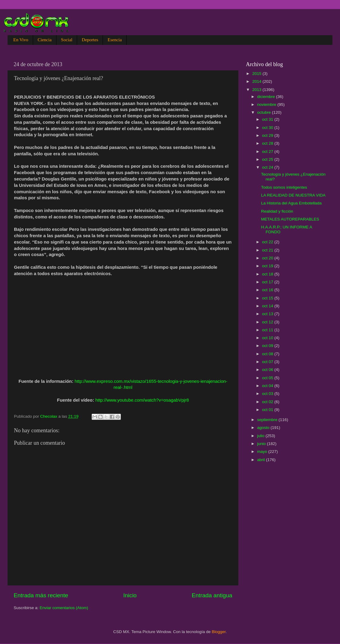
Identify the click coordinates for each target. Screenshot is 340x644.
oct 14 (268, 306)
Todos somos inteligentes (284, 187)
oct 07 (268, 362)
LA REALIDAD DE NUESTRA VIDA (293, 195)
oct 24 (268, 167)
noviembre (267, 105)
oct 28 (268, 143)
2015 (257, 74)
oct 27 (268, 152)
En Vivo (21, 40)
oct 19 (268, 266)
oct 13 (268, 314)
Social (67, 40)
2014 (257, 81)
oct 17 (268, 282)
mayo (263, 452)
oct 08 (268, 354)
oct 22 (268, 242)
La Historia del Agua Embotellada (291, 203)
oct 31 (268, 119)
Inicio (130, 595)
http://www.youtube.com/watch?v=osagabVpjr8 (142, 400)
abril (262, 460)
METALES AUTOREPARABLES (290, 219)
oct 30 (268, 128)
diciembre (267, 97)
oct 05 (268, 378)
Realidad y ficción (277, 211)
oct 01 (268, 410)
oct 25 (268, 159)
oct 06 (268, 370)
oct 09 (268, 346)
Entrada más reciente (41, 595)
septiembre (268, 420)
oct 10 (268, 338)
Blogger (219, 632)
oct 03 (268, 394)
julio (261, 436)
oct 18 (268, 274)
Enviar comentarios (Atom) (64, 608)
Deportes (90, 40)
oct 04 (268, 386)
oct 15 (268, 298)
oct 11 (268, 330)
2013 (257, 90)
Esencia (115, 40)
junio (262, 444)
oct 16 (268, 290)
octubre (265, 112)
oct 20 (268, 258)
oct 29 (268, 135)
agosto (264, 428)
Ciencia (45, 40)
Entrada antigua (212, 595)
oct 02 (268, 402)
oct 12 (268, 322)
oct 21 (268, 250)
